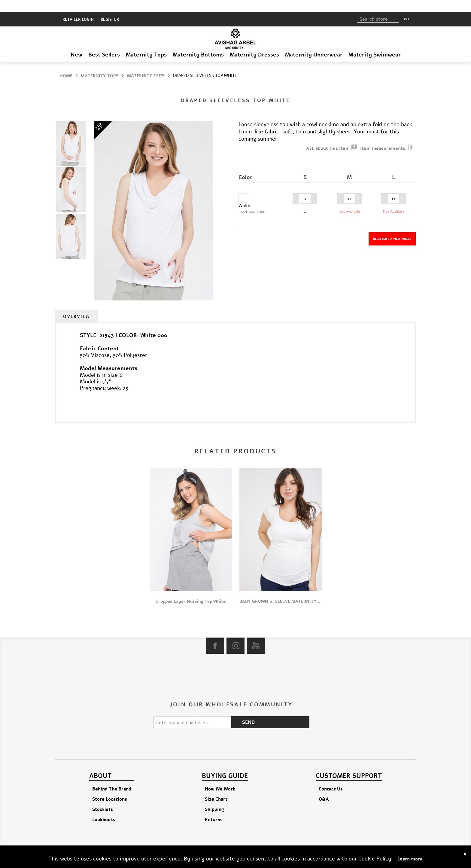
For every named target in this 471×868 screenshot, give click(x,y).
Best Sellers (104, 43)
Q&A (324, 787)
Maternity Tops (146, 43)
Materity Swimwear (375, 43)
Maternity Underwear (314, 43)
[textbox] (378, 7)
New (76, 43)
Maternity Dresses (254, 43)
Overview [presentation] (77, 305)
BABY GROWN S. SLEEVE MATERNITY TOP (281, 589)
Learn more (410, 859)
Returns (214, 808)
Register (110, 8)
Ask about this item (328, 136)
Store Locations (110, 787)
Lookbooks (104, 808)
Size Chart (216, 787)
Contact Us (331, 777)
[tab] (77, 305)
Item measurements (383, 136)
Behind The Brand (112, 777)
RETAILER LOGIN (78, 8)
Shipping (214, 797)
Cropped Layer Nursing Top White (191, 589)
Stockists (103, 797)
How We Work (220, 777)
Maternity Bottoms (198, 43)
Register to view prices (392, 227)
